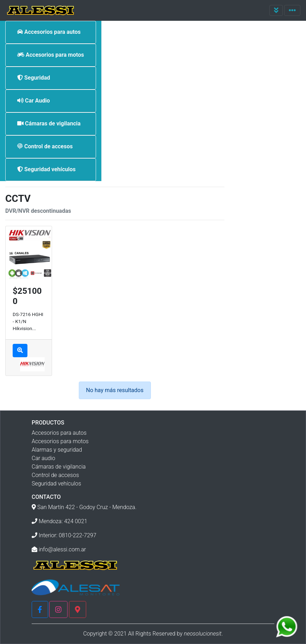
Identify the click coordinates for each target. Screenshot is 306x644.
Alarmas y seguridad (57, 450)
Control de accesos (55, 475)
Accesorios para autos (59, 433)
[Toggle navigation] (276, 10)
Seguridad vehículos (56, 484)
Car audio (43, 458)
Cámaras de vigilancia (59, 467)
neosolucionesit (203, 634)
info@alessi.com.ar (62, 549)
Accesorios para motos (60, 441)
